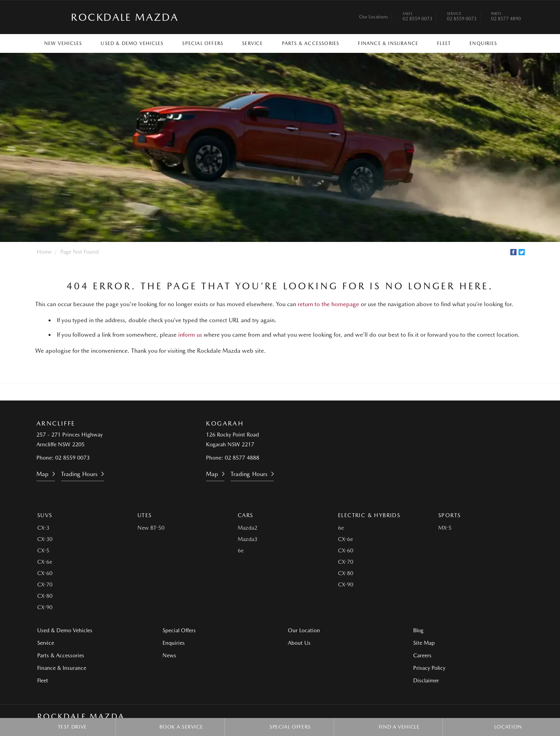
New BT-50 (151, 528)
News (169, 655)
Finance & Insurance (388, 43)
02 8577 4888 (242, 458)
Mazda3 (247, 539)
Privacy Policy (429, 668)
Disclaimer (426, 680)
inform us (190, 335)
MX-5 (445, 528)
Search (513, 43)
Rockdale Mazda (125, 17)
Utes (145, 515)
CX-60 (45, 573)
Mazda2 (247, 528)
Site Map (424, 643)
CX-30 (45, 539)
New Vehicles (63, 43)
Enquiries (483, 43)
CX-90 (45, 607)
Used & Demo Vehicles (132, 43)
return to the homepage (328, 304)
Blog (418, 630)
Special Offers (203, 43)
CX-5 (43, 550)
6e (241, 550)
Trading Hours (79, 474)
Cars (246, 515)
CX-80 (45, 596)
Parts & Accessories (311, 43)
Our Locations (374, 17)
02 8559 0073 (417, 17)
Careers (422, 655)
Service (252, 43)
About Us (299, 643)
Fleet (444, 43)
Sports (449, 515)
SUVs (45, 515)
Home (44, 252)
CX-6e (45, 562)
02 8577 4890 (506, 17)
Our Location (304, 630)
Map (42, 474)
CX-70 (45, 584)
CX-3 (43, 528)
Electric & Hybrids (369, 515)
